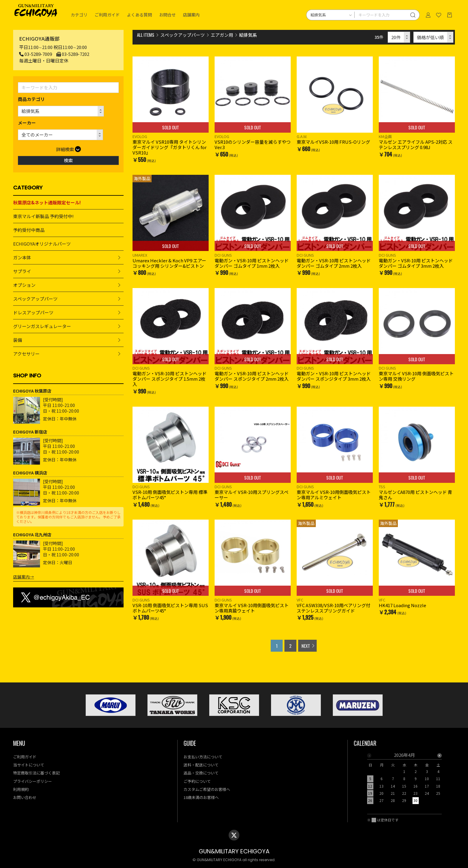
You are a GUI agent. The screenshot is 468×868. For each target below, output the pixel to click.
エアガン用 (222, 35)
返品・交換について (201, 773)
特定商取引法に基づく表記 (36, 773)
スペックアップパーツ (35, 299)
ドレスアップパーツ (33, 312)
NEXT (306, 646)
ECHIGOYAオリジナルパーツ (42, 244)
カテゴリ (79, 15)
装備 (18, 340)
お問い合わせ (25, 797)
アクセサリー (26, 354)
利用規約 (21, 789)
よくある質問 (139, 15)
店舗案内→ (24, 577)
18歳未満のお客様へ (201, 797)
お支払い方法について (203, 757)
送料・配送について (201, 765)
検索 (68, 160)
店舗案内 (191, 15)
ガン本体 (22, 257)
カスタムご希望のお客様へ (207, 789)
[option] (404, 780)
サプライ (22, 271)
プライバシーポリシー (33, 781)
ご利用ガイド (107, 15)
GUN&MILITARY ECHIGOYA (234, 851)
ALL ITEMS (146, 35)
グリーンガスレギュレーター (42, 326)
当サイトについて (29, 765)
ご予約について (197, 781)
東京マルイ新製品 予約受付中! (43, 216)
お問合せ (167, 15)
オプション (24, 285)
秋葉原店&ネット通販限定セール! (47, 202)
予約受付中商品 (29, 230)
